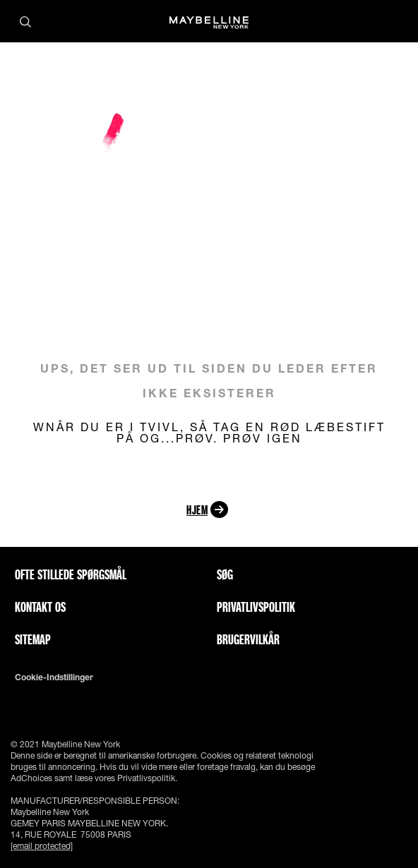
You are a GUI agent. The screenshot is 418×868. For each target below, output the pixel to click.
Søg (225, 574)
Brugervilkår (248, 639)
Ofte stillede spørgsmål (71, 574)
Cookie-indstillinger (54, 677)
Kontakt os (40, 607)
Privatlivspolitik (256, 607)
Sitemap (33, 639)
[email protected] (42, 846)
